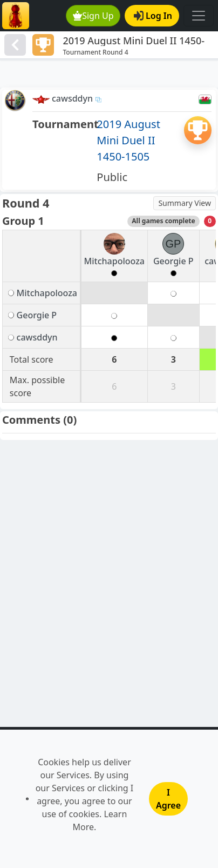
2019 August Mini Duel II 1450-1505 (128, 140)
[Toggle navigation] (199, 16)
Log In (153, 16)
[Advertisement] (109, 74)
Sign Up (93, 16)
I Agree (168, 799)
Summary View (185, 203)
